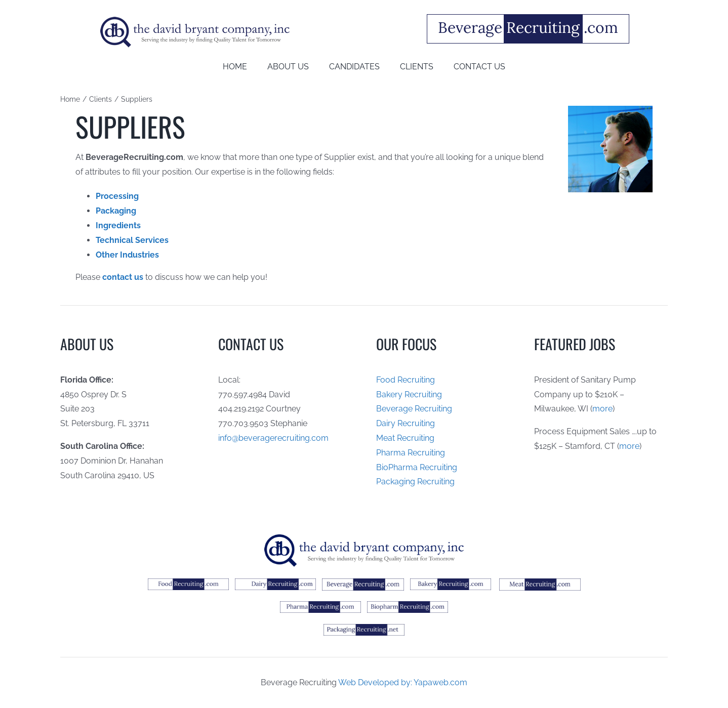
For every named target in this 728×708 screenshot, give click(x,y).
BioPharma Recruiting (417, 467)
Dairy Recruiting (406, 423)
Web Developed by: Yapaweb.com (403, 682)
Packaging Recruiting (415, 482)
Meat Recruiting (405, 438)
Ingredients (118, 225)
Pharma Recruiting (411, 453)
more (602, 409)
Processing (117, 196)
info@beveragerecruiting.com (273, 438)
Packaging (116, 211)
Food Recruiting (406, 380)
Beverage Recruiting (414, 409)
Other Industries (127, 255)
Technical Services (132, 240)
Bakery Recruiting (409, 394)
